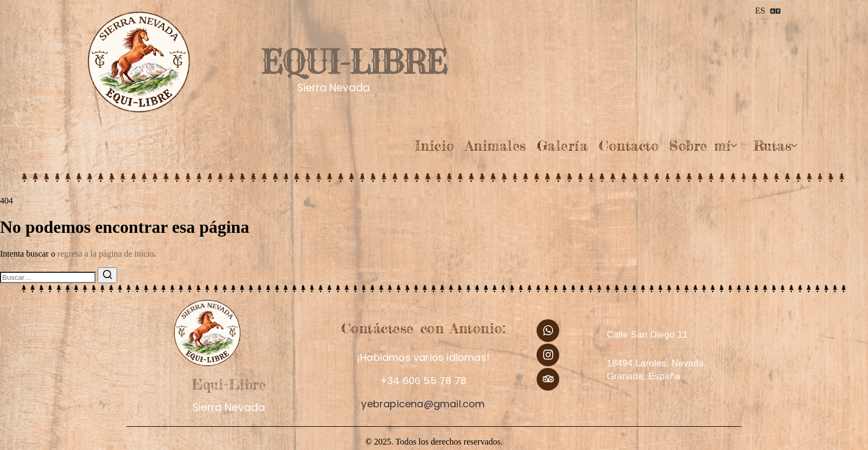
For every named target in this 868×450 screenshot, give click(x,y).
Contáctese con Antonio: (423, 328)
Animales (496, 146)
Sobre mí (703, 146)
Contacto (629, 146)
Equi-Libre (353, 61)
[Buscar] (107, 275)
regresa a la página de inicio (106, 254)
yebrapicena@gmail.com (423, 404)
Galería (563, 146)
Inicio (435, 146)
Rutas (776, 146)
